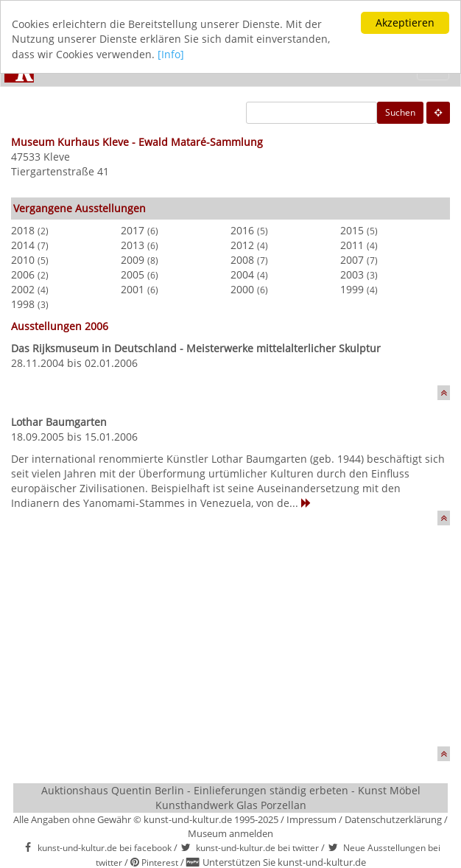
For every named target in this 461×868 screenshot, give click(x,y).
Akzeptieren (405, 22)
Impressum (312, 819)
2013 (133, 245)
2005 (133, 274)
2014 (23, 245)
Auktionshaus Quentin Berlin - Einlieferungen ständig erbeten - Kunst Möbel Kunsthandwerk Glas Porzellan (231, 798)
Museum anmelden (230, 833)
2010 (23, 260)
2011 (352, 245)
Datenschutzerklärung (393, 819)
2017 (133, 230)
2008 (242, 260)
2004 (242, 274)
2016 (242, 230)
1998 (23, 304)
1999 (352, 289)
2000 (242, 289)
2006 (23, 274)
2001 (133, 289)
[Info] (171, 54)
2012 (242, 245)
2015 (352, 230)
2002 (23, 289)
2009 (133, 260)
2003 (352, 274)
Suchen (400, 112)
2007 (352, 260)
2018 (23, 230)
